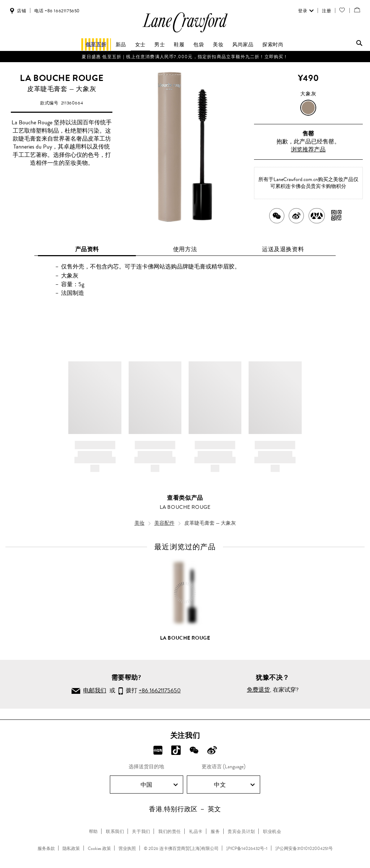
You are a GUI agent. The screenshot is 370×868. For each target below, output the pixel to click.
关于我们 (141, 832)
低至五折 (96, 44)
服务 (215, 832)
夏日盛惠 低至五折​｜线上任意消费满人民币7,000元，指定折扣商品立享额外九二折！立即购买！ (185, 57)
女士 (140, 44)
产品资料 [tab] (87, 249)
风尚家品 (243, 44)
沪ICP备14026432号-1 (247, 848)
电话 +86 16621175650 (57, 11)
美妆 (218, 44)
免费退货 (258, 690)
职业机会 (272, 832)
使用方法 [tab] (185, 249)
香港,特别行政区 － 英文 (185, 809)
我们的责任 (170, 832)
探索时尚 (273, 44)
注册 (326, 11)
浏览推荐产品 (308, 149)
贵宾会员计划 (241, 832)
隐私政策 (71, 848)
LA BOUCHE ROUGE (62, 78)
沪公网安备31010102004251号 (304, 848)
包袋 (199, 44)
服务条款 (46, 848)
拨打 (150, 691)
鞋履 (179, 44)
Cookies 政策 (99, 848)
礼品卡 (196, 832)
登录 (305, 11)
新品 (121, 44)
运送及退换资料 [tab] (283, 249)
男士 (160, 44)
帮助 (93, 832)
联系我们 (115, 832)
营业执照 (127, 848)
